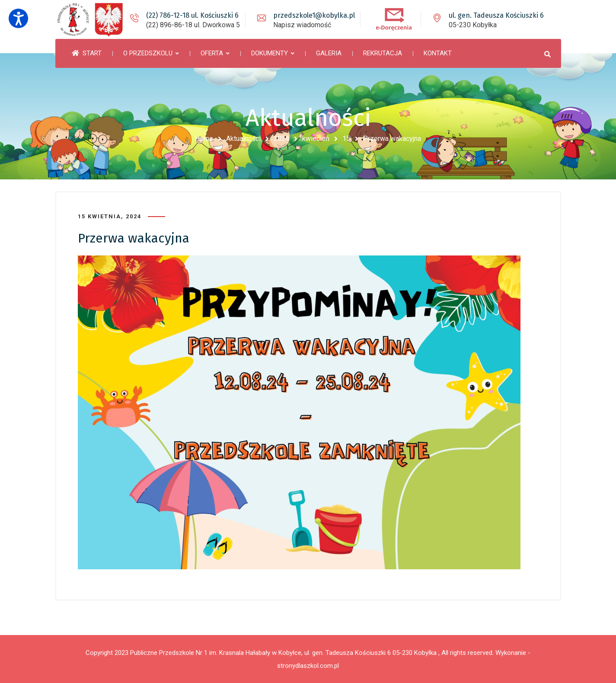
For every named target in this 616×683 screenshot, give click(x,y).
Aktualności (243, 139)
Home (204, 139)
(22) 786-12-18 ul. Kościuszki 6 (192, 15)
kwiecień (316, 139)
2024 (281, 139)
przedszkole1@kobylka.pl (314, 15)
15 (346, 139)
